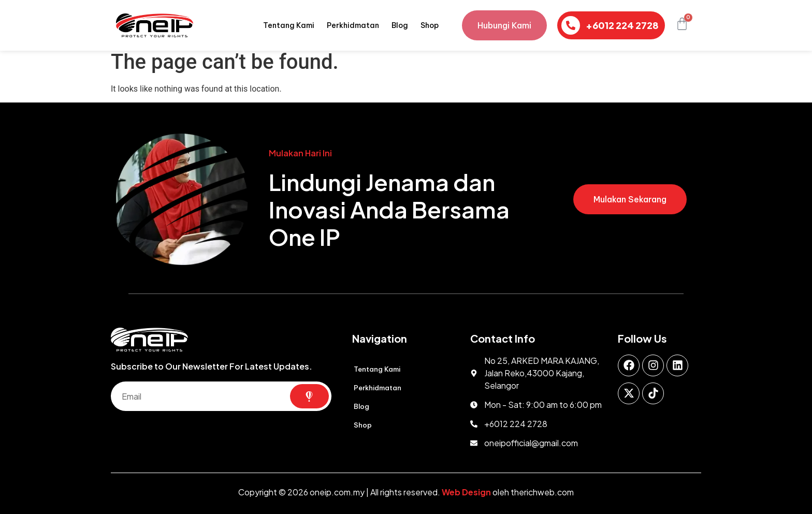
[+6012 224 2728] (571, 25)
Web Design (466, 492)
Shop (430, 25)
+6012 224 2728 (622, 25)
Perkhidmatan (353, 25)
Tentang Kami (289, 25)
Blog (400, 25)
